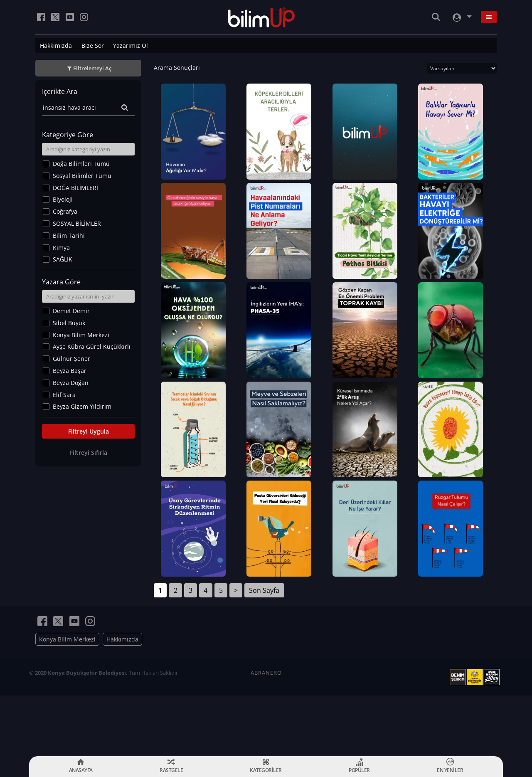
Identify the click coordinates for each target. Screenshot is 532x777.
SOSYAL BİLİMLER (77, 223)
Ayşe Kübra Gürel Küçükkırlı (92, 347)
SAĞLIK (63, 259)
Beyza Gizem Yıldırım (82, 406)
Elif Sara (64, 395)
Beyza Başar (70, 371)
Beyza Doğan (71, 383)
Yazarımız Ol (131, 46)
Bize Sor (93, 46)
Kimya (61, 248)
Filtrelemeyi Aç (92, 68)
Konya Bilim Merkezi (81, 335)
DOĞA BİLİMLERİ (75, 188)
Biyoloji (63, 199)
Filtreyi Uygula (89, 431)
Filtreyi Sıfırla (89, 453)
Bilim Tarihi (69, 236)
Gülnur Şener (71, 359)
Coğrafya (65, 211)
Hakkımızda (56, 46)
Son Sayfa (264, 651)
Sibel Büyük (69, 323)
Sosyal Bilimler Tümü (82, 176)
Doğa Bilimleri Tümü (81, 164)
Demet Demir (71, 311)
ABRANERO (266, 733)
